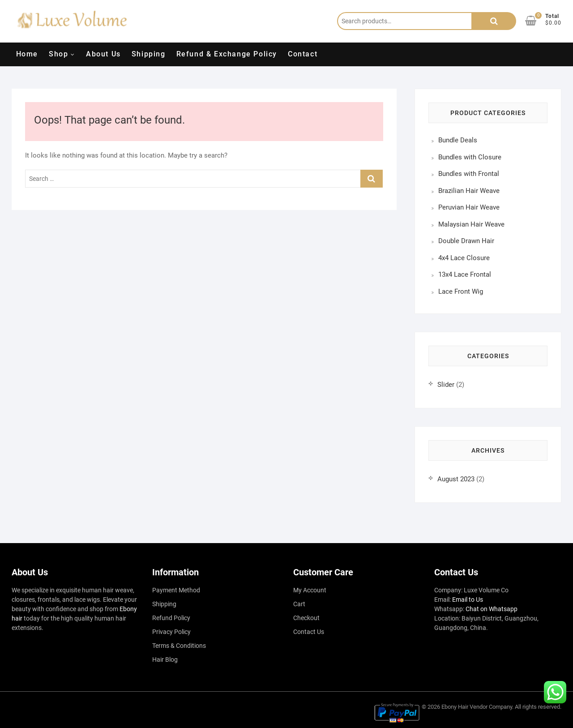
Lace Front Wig (461, 291)
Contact (303, 54)
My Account (310, 590)
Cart (299, 604)
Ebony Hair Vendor (464, 707)
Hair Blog (165, 659)
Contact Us (309, 632)
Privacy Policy (171, 632)
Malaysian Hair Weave (471, 224)
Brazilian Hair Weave (469, 191)
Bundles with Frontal (469, 174)
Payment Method (176, 590)
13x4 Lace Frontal (465, 274)
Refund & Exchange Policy (227, 54)
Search (494, 21)
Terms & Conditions (179, 646)
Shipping (149, 54)
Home (27, 54)
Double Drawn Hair (466, 241)
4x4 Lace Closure (464, 258)
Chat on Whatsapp (492, 609)
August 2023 (456, 479)
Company (500, 707)
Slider (446, 385)
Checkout (306, 618)
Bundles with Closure (470, 157)
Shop (58, 54)
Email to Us (468, 600)
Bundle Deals (458, 140)
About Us (103, 54)
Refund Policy (171, 618)
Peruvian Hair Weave (469, 207)
